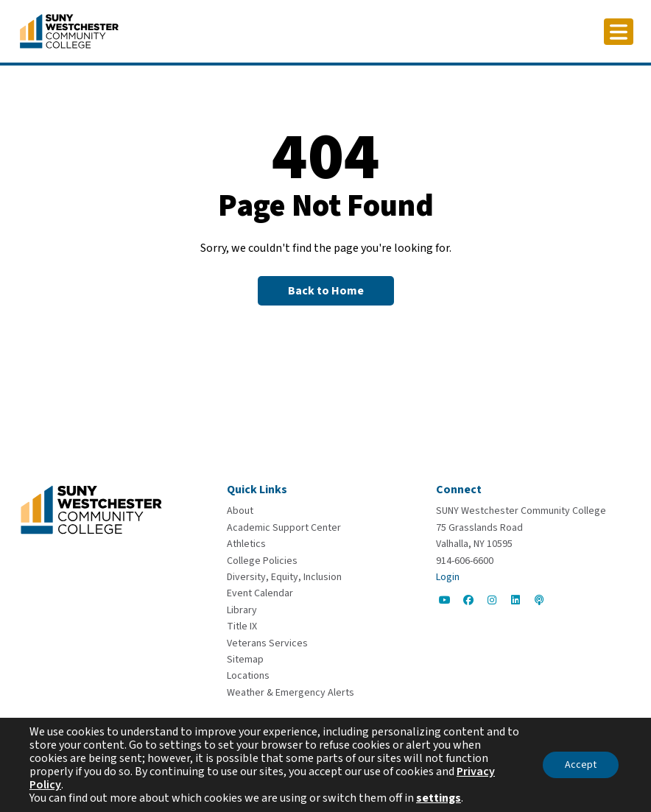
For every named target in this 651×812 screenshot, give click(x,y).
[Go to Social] (445, 600)
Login (448, 577)
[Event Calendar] (260, 593)
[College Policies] (262, 561)
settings (439, 798)
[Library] (242, 610)
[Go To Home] (69, 30)
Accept (581, 765)
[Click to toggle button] (619, 32)
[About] (240, 511)
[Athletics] (246, 544)
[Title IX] (242, 626)
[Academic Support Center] (284, 528)
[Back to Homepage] (326, 291)
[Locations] (248, 676)
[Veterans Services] (267, 643)
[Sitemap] (245, 660)
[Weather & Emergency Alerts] (291, 693)
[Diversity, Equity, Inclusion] (284, 577)
